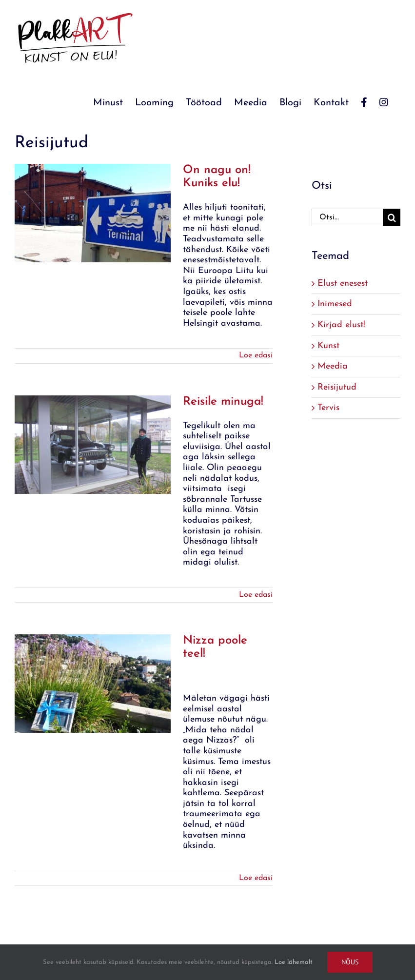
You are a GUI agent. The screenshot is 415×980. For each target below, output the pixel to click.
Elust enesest (343, 284)
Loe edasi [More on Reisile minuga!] (256, 595)
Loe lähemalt (294, 962)
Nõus (350, 962)
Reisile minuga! (223, 402)
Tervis (328, 408)
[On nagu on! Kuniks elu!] (93, 213)
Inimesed (335, 304)
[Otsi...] (347, 217)
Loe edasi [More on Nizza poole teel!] (256, 878)
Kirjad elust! (341, 325)
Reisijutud (337, 387)
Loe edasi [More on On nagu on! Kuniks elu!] (256, 355)
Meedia (333, 366)
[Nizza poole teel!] (93, 684)
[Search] (392, 217)
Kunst (328, 346)
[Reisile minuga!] (93, 445)
